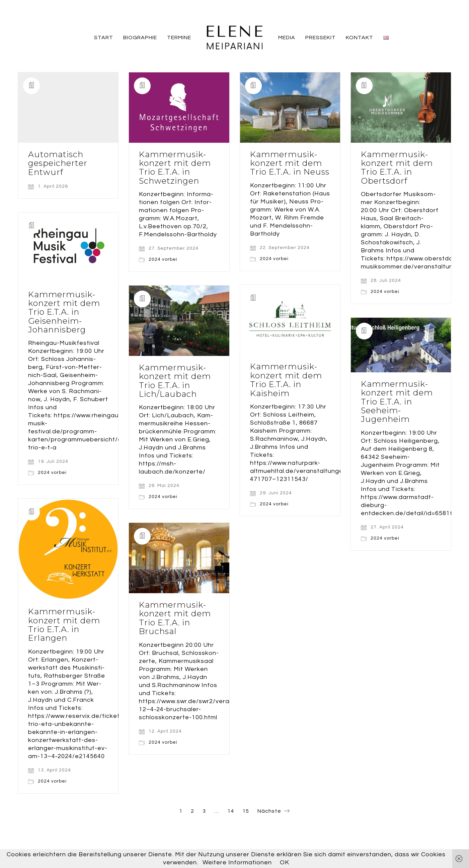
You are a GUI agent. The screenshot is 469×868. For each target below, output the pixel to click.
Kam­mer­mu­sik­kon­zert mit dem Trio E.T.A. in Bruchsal (175, 619)
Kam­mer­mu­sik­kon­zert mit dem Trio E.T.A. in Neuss (290, 163)
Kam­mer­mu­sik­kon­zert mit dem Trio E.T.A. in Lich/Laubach (175, 381)
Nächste (274, 811)
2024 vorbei (163, 259)
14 (231, 811)
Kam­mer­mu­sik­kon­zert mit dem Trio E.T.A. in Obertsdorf (397, 168)
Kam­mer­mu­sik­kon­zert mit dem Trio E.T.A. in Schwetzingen (175, 168)
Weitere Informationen (237, 862)
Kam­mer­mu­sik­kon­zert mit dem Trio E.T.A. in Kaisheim (286, 380)
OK (285, 862)
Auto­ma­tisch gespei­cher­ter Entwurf (58, 163)
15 (246, 811)
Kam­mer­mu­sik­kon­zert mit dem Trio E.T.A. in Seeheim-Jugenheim (397, 402)
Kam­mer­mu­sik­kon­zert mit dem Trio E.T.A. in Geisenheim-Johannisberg (64, 312)
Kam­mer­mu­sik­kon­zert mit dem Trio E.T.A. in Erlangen (64, 625)
